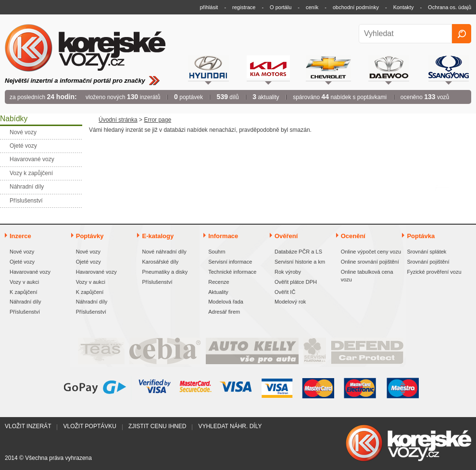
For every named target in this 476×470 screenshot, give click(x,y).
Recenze (219, 282)
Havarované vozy (30, 272)
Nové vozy (22, 252)
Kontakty (404, 7)
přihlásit (209, 7)
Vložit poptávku (89, 426)
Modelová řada (226, 302)
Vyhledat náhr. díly (230, 426)
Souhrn (217, 252)
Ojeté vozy (22, 262)
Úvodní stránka (118, 120)
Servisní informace (230, 262)
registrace (244, 7)
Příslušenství (25, 312)
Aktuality (218, 292)
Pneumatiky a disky (165, 272)
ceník (312, 7)
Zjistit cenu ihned (157, 426)
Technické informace (232, 272)
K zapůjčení (23, 292)
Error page (157, 120)
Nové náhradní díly (164, 252)
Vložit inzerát (28, 426)
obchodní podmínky (356, 7)
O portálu (281, 7)
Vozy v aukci (24, 282)
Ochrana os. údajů (450, 7)
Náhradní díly (25, 302)
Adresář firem (224, 312)
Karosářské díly (160, 262)
